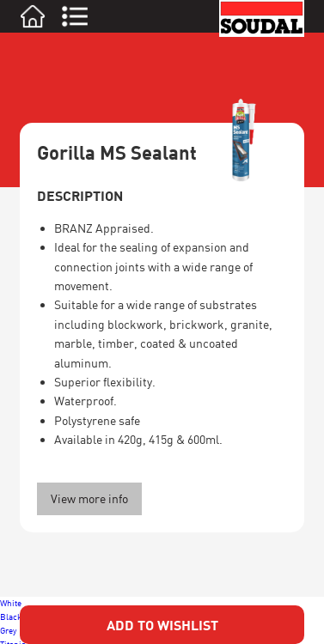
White (11, 603)
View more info (89, 498)
